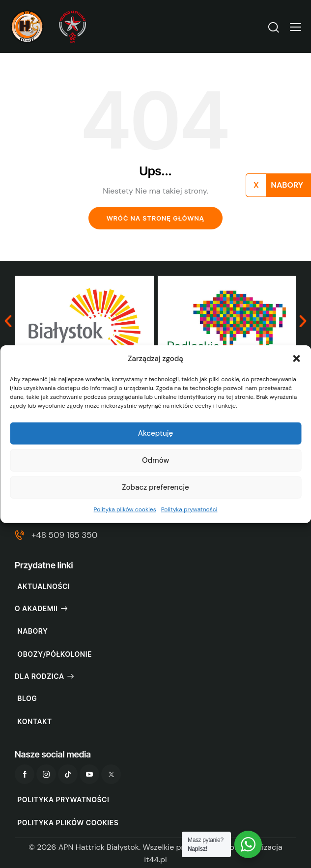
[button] (296, 359)
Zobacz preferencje (155, 487)
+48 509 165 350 (64, 535)
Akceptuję (156, 433)
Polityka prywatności (189, 509)
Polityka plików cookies (125, 509)
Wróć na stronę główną (155, 218)
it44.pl (155, 859)
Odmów (155, 460)
